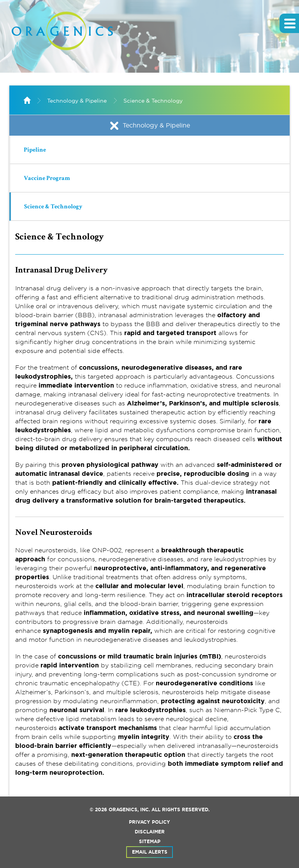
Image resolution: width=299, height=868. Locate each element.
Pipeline (35, 150)
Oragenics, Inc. (129, 810)
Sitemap (150, 842)
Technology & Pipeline (77, 101)
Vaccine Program (47, 179)
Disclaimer (150, 832)
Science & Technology (153, 101)
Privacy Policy (149, 822)
